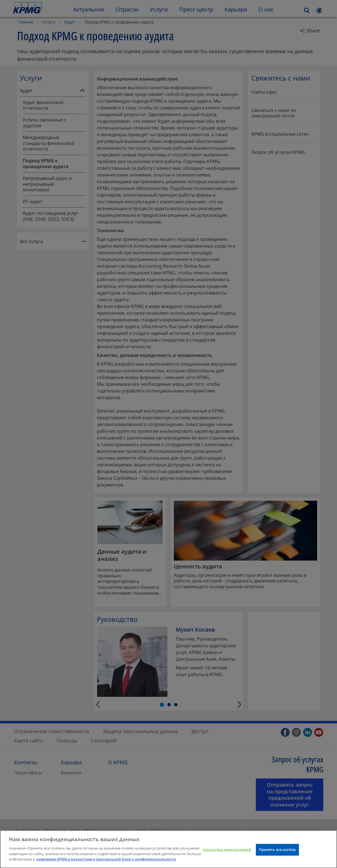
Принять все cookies (277, 853)
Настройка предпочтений (227, 853)
